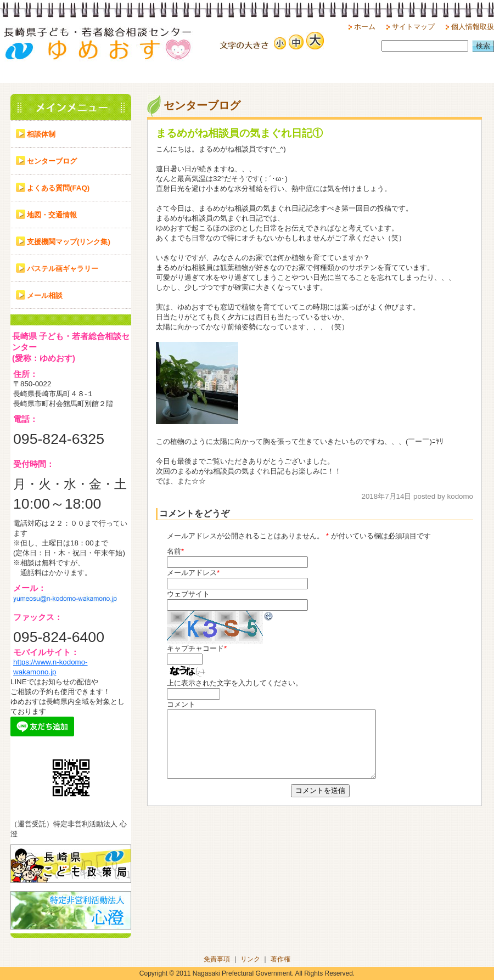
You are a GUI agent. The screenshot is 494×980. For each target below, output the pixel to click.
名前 (174, 551)
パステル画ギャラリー (63, 269)
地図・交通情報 (52, 215)
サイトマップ (413, 27)
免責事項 (217, 959)
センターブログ (52, 161)
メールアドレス (192, 573)
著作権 (280, 959)
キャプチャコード (195, 648)
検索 (483, 46)
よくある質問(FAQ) (58, 188)
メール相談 (45, 295)
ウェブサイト (188, 594)
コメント (181, 704)
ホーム (365, 27)
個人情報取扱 (473, 27)
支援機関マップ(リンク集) (69, 242)
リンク (250, 959)
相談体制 (41, 134)
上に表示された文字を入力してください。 (235, 683)
